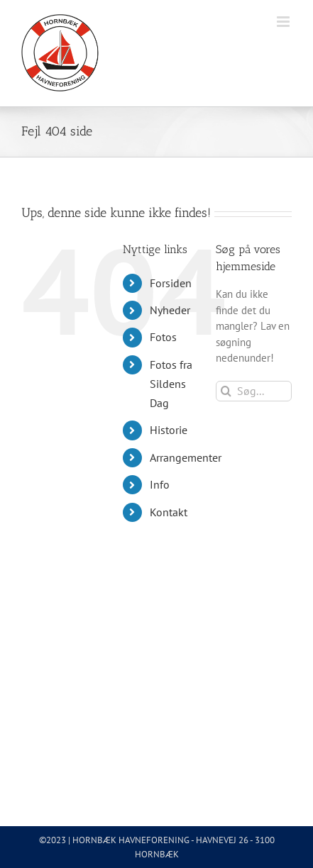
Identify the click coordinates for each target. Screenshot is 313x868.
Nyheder (170, 310)
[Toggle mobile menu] (284, 22)
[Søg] (226, 391)
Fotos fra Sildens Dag (171, 384)
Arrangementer (186, 457)
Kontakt (169, 512)
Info (160, 484)
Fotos (163, 337)
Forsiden (171, 283)
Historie (169, 430)
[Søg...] (254, 391)
